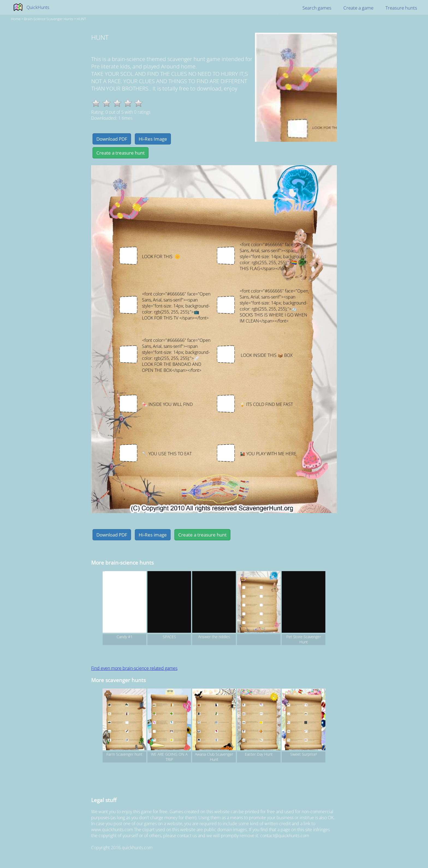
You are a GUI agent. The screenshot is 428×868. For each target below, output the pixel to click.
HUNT (81, 19)
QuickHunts (38, 7)
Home (16, 19)
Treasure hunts (401, 8)
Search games (317, 8)
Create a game (358, 8)
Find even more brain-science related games (134, 668)
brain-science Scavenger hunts (49, 19)
